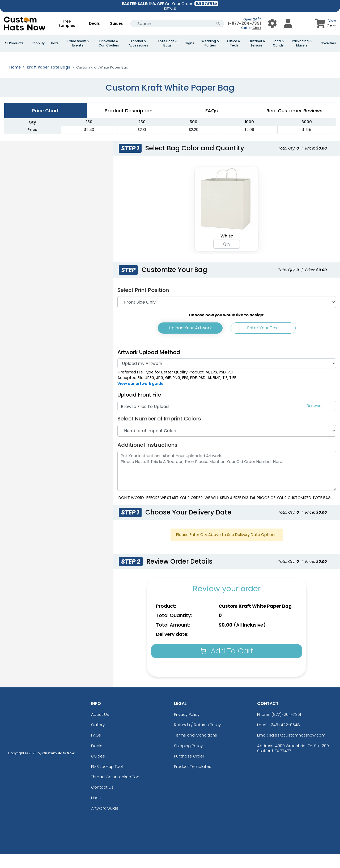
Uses (96, 812)
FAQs (96, 749)
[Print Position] (227, 316)
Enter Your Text (263, 342)
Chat (257, 28)
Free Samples (67, 23)
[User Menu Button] (272, 24)
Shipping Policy (188, 760)
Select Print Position (143, 304)
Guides (116, 23)
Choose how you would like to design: (227, 329)
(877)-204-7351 (286, 728)
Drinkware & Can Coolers (109, 43)
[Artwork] (227, 377)
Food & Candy (278, 43)
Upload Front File (139, 409)
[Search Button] (218, 24)
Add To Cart (227, 665)
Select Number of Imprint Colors (159, 433)
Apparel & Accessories (138, 43)
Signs (190, 43)
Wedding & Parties (210, 43)
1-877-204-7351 (244, 23)
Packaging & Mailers (302, 43)
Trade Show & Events (78, 43)
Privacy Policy (187, 728)
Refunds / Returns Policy (197, 739)
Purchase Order (189, 770)
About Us (100, 728)
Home (15, 81)
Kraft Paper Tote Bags (48, 81)
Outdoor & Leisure (257, 43)
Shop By (38, 43)
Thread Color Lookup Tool (116, 791)
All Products (14, 43)
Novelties (328, 43)
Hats (55, 43)
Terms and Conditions (195, 749)
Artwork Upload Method (149, 366)
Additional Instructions (147, 459)
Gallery (98, 739)
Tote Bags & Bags (168, 43)
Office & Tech (234, 43)
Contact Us (102, 801)
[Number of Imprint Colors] (227, 445)
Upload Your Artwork (190, 342)
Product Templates (193, 780)
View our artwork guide (141, 398)
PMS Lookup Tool (107, 780)
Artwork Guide (105, 822)
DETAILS (170, 9)
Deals (94, 23)
